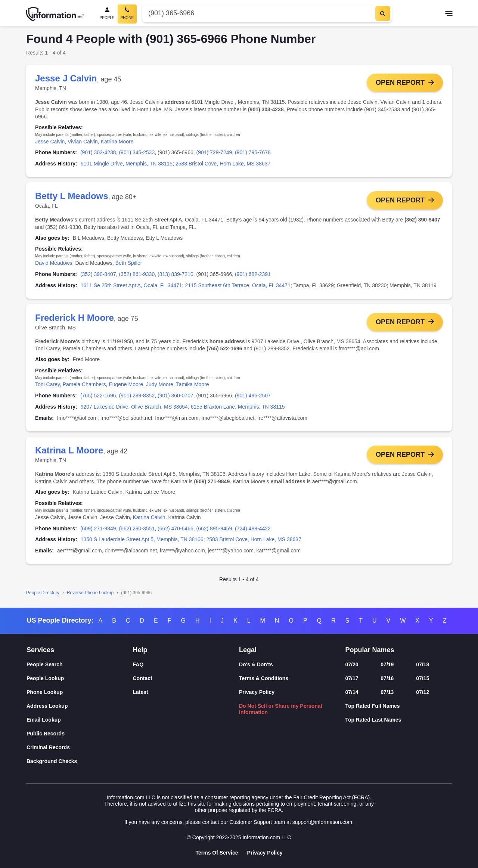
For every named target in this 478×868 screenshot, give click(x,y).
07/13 (387, 692)
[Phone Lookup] (80, 692)
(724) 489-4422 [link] (253, 530)
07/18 (423, 664)
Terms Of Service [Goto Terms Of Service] (217, 853)
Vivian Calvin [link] (83, 142)
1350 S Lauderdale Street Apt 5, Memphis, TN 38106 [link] (142, 542)
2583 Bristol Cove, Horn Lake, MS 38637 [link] (223, 164)
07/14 (352, 692)
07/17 (352, 678)
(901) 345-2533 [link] (137, 152)
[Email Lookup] (80, 720)
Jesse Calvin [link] (50, 142)
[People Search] (107, 14)
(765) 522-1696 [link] (98, 397)
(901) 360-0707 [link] (176, 397)
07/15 (423, 678)
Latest (141, 692)
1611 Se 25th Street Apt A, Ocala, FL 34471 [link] (131, 286)
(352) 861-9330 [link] (137, 275)
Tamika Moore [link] (193, 386)
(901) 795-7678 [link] (253, 152)
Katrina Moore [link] (117, 142)
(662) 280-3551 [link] (137, 530)
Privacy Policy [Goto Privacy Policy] (265, 853)
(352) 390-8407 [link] (98, 275)
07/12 (423, 692)
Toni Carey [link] (47, 386)
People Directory (43, 595)
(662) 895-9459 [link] (214, 530)
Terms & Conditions (264, 678)
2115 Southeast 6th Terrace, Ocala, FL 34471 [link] (238, 286)
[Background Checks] (80, 761)
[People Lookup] (80, 678)
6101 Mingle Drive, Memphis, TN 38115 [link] (127, 164)
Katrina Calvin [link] (149, 519)
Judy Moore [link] (160, 386)
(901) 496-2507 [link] (253, 397)
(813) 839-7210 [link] (176, 275)
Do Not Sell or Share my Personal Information (281, 709)
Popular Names (370, 650)
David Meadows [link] (54, 264)
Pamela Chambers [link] (84, 386)
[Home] (55, 14)
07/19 (387, 664)
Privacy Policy (257, 692)
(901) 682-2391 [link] (253, 275)
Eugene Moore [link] (126, 386)
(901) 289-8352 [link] (137, 397)
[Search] (383, 13)
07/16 (387, 678)
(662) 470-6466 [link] (176, 530)
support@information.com (322, 822)
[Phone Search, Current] (127, 14)
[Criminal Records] (80, 748)
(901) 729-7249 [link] (214, 152)
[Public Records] (80, 734)
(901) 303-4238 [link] (98, 152)
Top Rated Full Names (373, 706)
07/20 (352, 664)
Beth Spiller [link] (129, 264)
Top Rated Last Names (373, 720)
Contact (143, 678)
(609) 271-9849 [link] (98, 530)
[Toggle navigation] (449, 14)
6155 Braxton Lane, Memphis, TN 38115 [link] (238, 408)
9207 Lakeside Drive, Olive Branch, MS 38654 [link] (134, 408)
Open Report (400, 83)
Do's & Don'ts (256, 664)
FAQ (138, 664)
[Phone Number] (258, 13)
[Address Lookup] (80, 706)
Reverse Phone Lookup (90, 595)
